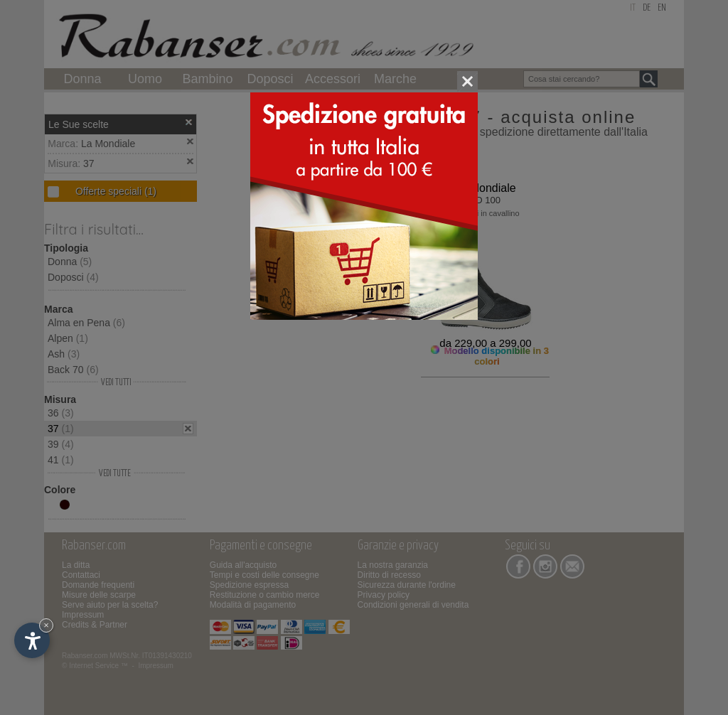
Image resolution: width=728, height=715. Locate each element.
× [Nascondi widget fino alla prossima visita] (46, 625)
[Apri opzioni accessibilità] (32, 640)
